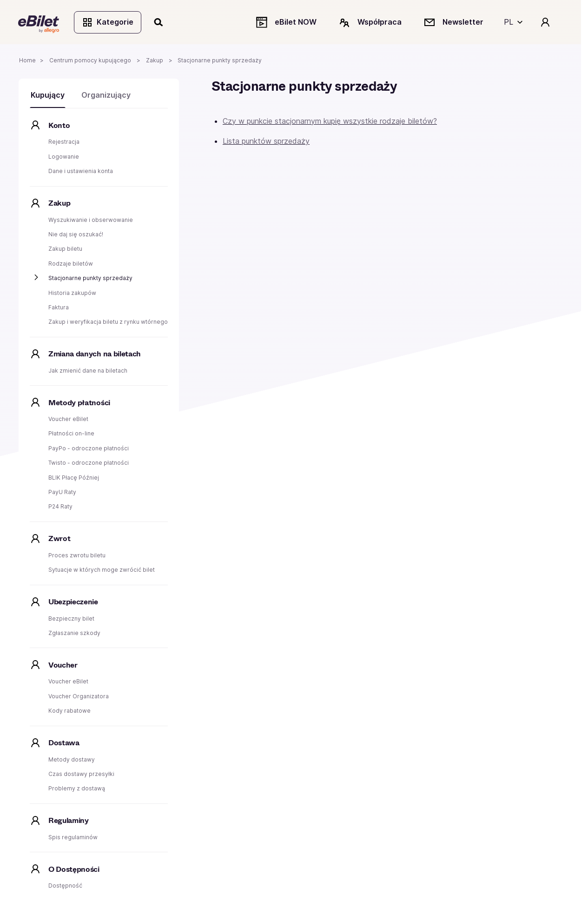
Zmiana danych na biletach (95, 355)
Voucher (63, 666)
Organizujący (106, 96)
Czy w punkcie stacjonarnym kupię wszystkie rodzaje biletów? (330, 122)
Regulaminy (69, 821)
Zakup (59, 204)
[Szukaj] (159, 22)
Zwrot (59, 539)
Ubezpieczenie (73, 603)
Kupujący (48, 96)
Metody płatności (79, 403)
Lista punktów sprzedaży (266, 142)
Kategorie (108, 22)
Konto (59, 126)
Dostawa (64, 744)
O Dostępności (74, 870)
